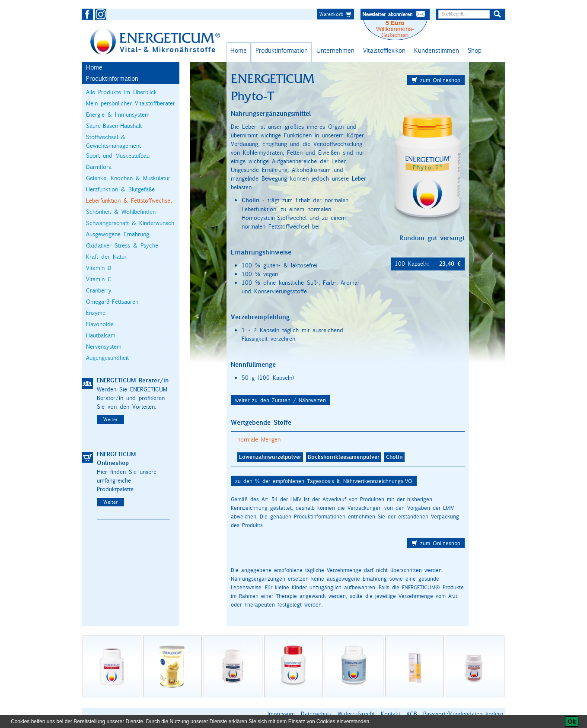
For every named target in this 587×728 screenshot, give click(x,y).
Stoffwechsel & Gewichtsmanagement (113, 141)
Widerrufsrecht (356, 714)
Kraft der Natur (106, 257)
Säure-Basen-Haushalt (114, 126)
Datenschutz (316, 714)
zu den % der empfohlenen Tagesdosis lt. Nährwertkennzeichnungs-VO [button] (324, 481)
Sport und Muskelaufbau (118, 156)
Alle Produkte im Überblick (121, 92)
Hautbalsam (101, 335)
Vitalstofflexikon (384, 50)
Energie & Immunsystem (118, 114)
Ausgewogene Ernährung (118, 234)
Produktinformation (282, 50)
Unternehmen (335, 50)
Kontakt (391, 714)
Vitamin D (99, 268)
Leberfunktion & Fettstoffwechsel (129, 200)
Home (239, 50)
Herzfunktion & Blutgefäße (120, 189)
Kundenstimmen (437, 50)
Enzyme (96, 313)
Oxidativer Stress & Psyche (122, 245)
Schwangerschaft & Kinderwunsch (130, 223)
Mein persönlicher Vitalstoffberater (131, 103)
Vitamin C (99, 279)
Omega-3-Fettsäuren (112, 302)
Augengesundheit (107, 358)
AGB (412, 714)
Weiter (110, 419)
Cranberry (99, 290)
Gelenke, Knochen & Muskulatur (128, 178)
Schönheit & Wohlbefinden (121, 212)
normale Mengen (259, 439)
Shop (475, 50)
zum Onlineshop (436, 80)
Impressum (281, 714)
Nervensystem (104, 347)
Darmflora (99, 167)
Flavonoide (100, 324)
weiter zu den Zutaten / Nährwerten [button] (281, 400)
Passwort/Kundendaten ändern (463, 714)
